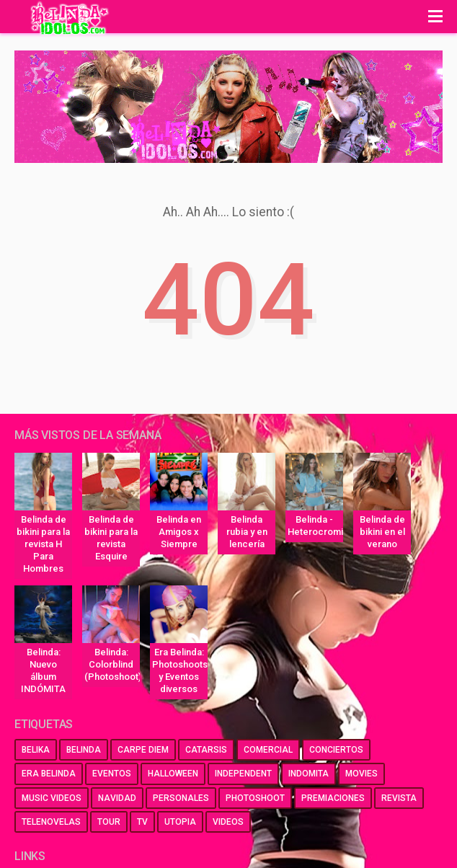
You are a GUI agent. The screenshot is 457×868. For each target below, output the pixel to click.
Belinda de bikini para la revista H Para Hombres (43, 544)
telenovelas (51, 822)
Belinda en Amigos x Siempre (179, 532)
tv (142, 822)
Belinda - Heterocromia (315, 526)
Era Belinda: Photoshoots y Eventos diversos (180, 670)
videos (228, 822)
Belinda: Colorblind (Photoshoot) (112, 664)
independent (243, 774)
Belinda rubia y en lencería (247, 532)
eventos (112, 774)
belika (36, 750)
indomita (309, 774)
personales (181, 798)
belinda (84, 750)
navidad (117, 798)
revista (399, 798)
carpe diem (143, 750)
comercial (268, 750)
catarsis (206, 750)
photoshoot (255, 798)
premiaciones (333, 798)
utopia (180, 822)
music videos (52, 798)
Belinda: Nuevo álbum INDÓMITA (43, 670)
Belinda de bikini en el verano (382, 532)
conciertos (336, 750)
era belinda (49, 774)
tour (109, 822)
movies (361, 774)
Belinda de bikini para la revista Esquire (111, 538)
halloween (173, 774)
